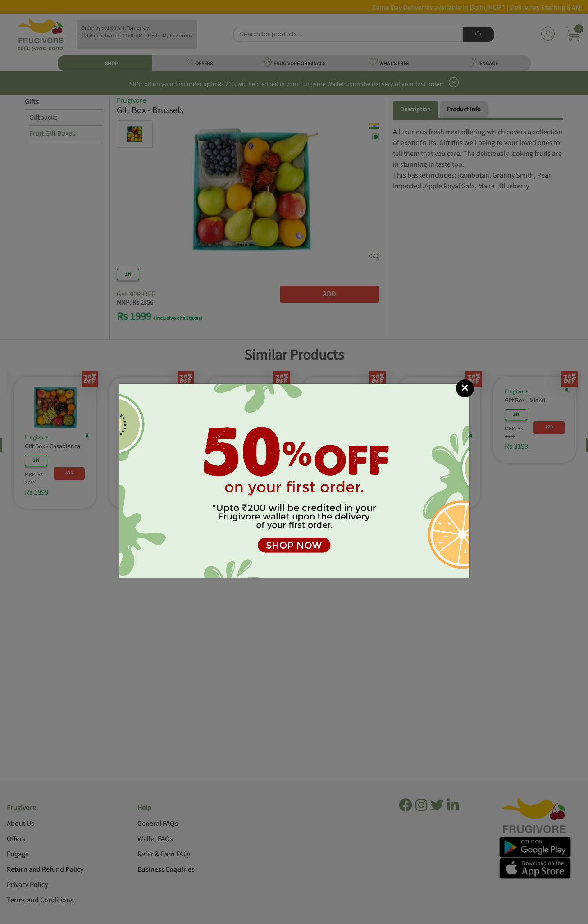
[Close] (465, 388)
